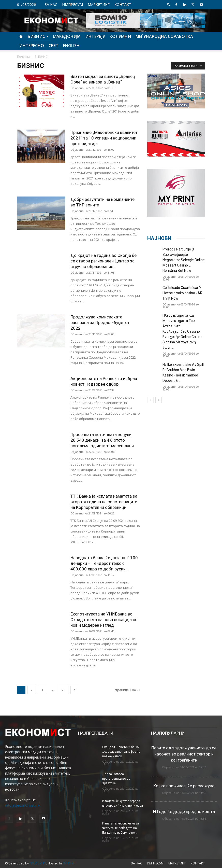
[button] (169, 4)
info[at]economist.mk (23, 805)
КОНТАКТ (123, 4)
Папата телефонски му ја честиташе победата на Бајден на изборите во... (121, 828)
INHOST (69, 863)
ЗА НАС (51, 4)
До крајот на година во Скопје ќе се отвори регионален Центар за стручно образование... (103, 261)
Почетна (23, 57)
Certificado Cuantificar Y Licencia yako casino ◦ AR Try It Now (183, 293)
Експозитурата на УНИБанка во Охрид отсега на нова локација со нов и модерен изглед (104, 620)
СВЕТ (54, 46)
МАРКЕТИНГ (99, 4)
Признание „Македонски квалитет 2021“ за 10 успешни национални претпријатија (104, 138)
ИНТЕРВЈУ (95, 36)
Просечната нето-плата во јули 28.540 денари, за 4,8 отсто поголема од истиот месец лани (102, 440)
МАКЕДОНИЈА (67, 36)
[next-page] (75, 690)
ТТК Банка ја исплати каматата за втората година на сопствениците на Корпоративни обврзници (104, 502)
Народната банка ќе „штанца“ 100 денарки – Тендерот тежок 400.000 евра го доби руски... (104, 563)
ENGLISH (71, 46)
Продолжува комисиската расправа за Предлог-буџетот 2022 (100, 323)
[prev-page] (150, 400)
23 (64, 690)
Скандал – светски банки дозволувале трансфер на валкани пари (121, 752)
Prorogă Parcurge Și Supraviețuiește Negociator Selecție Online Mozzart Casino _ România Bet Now (184, 260)
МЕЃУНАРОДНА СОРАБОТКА (164, 36)
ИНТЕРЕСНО (32, 46)
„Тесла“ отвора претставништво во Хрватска (116, 779)
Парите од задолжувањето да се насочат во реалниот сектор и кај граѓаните (184, 754)
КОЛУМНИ (120, 36)
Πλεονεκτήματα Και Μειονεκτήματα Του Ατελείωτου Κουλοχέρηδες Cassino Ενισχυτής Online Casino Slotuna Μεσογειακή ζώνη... (182, 331)
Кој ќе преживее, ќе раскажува (184, 786)
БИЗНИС (38, 36)
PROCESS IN (38, 863)
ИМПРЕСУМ (72, 4)
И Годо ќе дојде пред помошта (184, 811)
